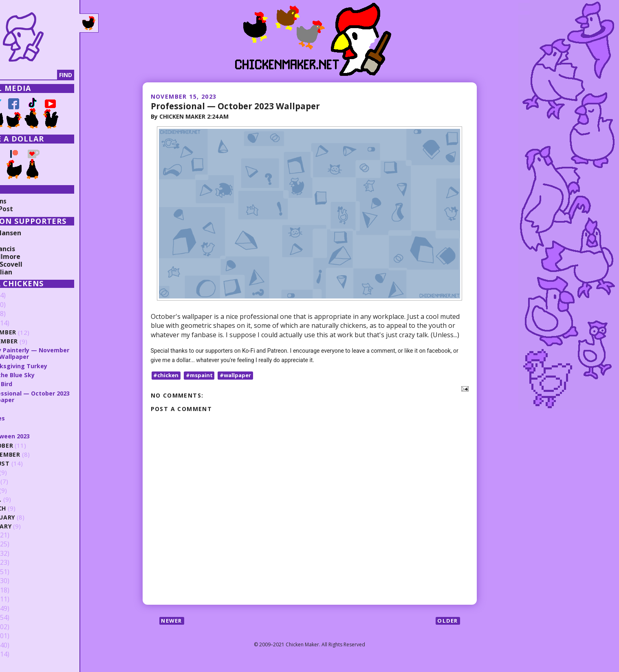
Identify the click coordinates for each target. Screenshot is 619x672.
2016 (19, 590)
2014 (19, 608)
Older (447, 621)
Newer (173, 621)
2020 (19, 553)
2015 (19, 599)
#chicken (167, 375)
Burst (27, 409)
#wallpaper (240, 375)
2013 (19, 618)
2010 (19, 645)
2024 (19, 314)
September (37, 454)
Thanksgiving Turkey (50, 366)
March (30, 508)
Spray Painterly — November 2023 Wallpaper (63, 353)
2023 (19, 323)
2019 (19, 563)
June (26, 481)
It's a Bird (33, 384)
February (34, 517)
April (27, 499)
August (32, 463)
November (36, 342)
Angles (29, 418)
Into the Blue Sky (45, 375)
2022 (19, 535)
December (35, 333)
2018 (19, 572)
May (25, 490)
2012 (19, 627)
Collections (24, 201)
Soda (26, 427)
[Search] (48, 75)
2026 (19, 296)
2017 (19, 581)
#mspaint (202, 375)
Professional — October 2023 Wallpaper (240, 106)
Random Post (28, 209)
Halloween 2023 (42, 436)
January (33, 526)
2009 (19, 654)
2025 (19, 305)
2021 (19, 544)
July (26, 472)
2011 (19, 636)
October (33, 445)
